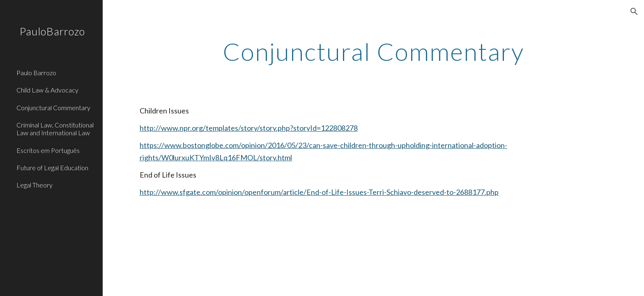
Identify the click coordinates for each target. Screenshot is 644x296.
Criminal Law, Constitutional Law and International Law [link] (55, 129)
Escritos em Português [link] (48, 150)
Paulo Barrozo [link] (36, 73)
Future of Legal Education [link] (52, 168)
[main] (373, 51)
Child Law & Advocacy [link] (47, 90)
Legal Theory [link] (34, 185)
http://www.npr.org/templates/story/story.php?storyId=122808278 (249, 128)
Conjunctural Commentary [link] (53, 108)
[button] (634, 12)
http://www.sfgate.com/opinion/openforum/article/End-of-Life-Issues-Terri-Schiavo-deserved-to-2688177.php (319, 192)
